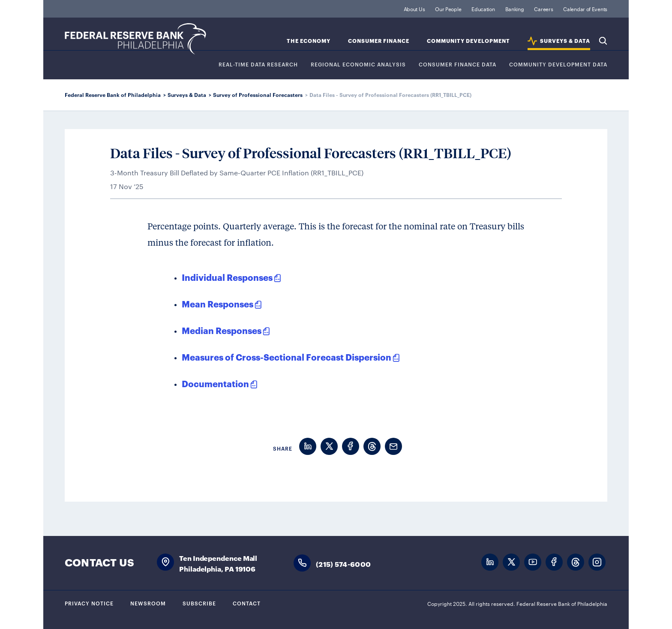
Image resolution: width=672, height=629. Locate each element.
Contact (247, 603)
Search (603, 41)
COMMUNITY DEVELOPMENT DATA (558, 65)
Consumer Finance (379, 41)
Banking (515, 9)
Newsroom (148, 603)
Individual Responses (227, 277)
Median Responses (222, 330)
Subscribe (199, 603)
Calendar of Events (585, 9)
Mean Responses (217, 304)
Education (483, 9)
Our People (448, 9)
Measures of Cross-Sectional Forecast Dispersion (286, 357)
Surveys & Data (187, 95)
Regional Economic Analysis (358, 65)
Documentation (215, 383)
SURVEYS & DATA (565, 41)
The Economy (309, 41)
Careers (543, 9)
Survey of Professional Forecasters (258, 95)
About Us (414, 9)
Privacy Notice (89, 603)
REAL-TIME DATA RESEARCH (258, 65)
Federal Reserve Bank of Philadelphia (135, 39)
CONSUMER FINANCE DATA (457, 65)
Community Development (468, 41)
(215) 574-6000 (343, 564)
